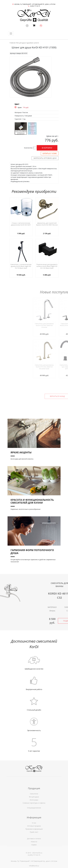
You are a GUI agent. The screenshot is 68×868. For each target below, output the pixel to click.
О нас (34, 831)
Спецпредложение (34, 811)
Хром (20, 107)
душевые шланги (33, 43)
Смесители (34, 802)
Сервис (34, 850)
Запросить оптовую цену (45, 158)
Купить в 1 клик (50, 153)
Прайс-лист (34, 840)
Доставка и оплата (34, 844)
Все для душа (21, 43)
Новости (34, 847)
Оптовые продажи (34, 834)
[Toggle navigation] (11, 34)
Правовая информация (34, 837)
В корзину (47, 148)
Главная (12, 43)
